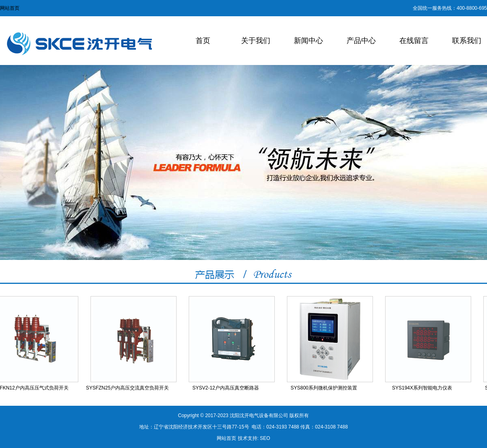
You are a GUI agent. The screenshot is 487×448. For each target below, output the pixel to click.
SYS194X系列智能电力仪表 (422, 388)
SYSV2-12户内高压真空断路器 (226, 388)
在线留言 (414, 41)
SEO (265, 438)
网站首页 (10, 8)
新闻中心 (308, 41)
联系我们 (467, 41)
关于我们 (256, 41)
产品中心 (361, 41)
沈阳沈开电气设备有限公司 (259, 416)
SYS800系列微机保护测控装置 (324, 388)
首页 (203, 41)
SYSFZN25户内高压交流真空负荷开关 (128, 388)
